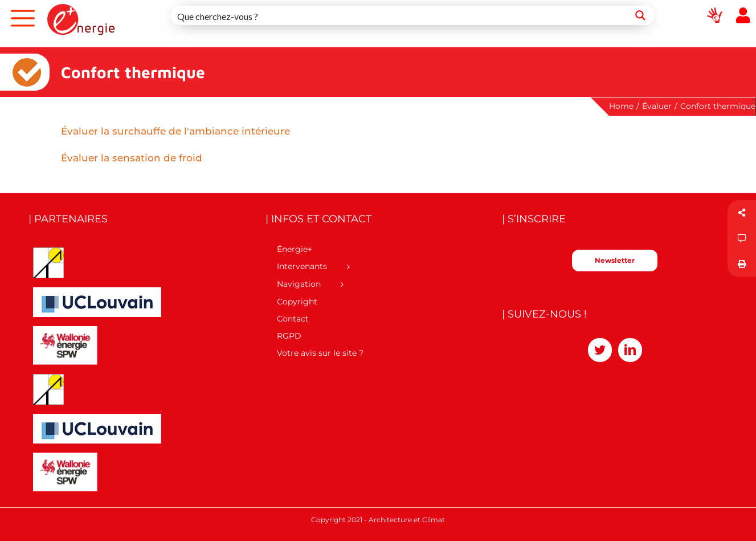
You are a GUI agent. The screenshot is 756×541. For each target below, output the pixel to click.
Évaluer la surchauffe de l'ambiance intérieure (175, 131)
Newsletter (615, 260)
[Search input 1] (399, 15)
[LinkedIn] (630, 350)
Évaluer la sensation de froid (132, 158)
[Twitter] (600, 350)
